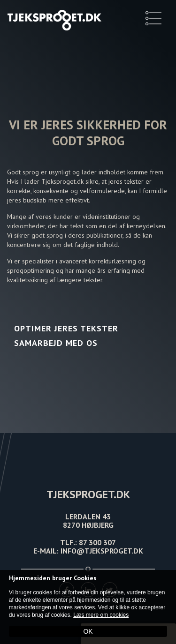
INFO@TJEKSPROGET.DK (102, 551)
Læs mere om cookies (101, 615)
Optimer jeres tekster (66, 328)
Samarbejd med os (56, 343)
